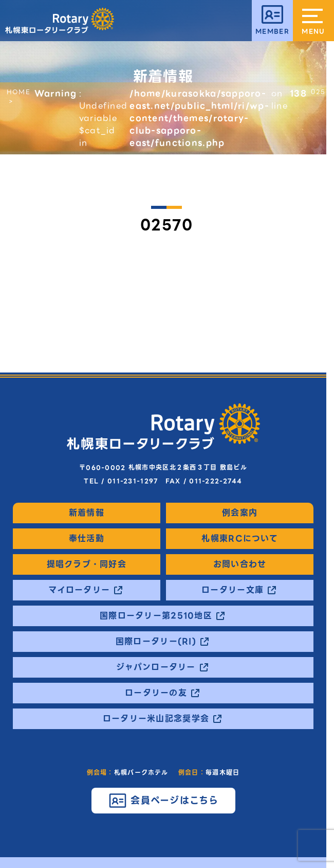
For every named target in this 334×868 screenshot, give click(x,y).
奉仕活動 (87, 539)
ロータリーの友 (156, 693)
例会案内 (240, 513)
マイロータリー (79, 590)
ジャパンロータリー (156, 667)
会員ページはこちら (175, 800)
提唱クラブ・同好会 (87, 564)
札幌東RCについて (240, 539)
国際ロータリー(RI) (156, 642)
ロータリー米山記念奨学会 (156, 719)
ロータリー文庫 (233, 590)
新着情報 (87, 513)
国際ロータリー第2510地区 (156, 616)
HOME (18, 92)
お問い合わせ (240, 564)
